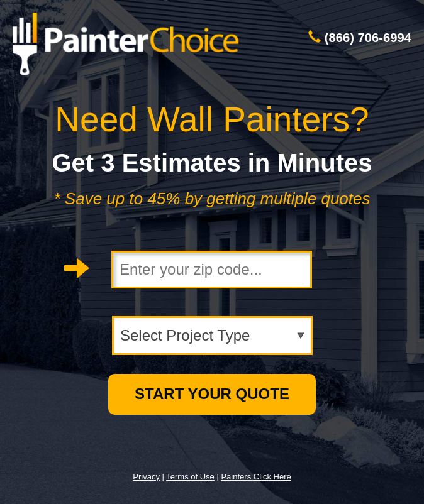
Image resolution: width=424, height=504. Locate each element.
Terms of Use (190, 477)
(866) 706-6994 (368, 38)
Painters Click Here (256, 477)
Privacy (146, 477)
